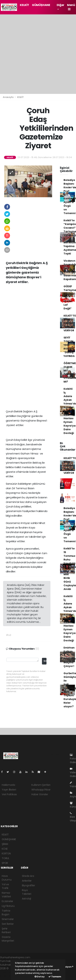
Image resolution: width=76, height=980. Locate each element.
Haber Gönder (40, 794)
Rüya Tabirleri (27, 892)
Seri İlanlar (8, 924)
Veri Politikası (9, 794)
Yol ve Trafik (5, 886)
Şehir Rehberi (6, 930)
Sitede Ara (28, 876)
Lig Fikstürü (8, 906)
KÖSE (5, 849)
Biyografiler (29, 885)
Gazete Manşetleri (8, 939)
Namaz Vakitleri (6, 895)
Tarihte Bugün (6, 913)
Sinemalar (8, 919)
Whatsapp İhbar (41, 790)
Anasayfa (8, 97)
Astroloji (27, 899)
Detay (40, 977)
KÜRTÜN (6, 853)
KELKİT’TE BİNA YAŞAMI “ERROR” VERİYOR (70, 323)
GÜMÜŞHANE (41, 5)
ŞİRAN (5, 844)
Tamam (55, 977)
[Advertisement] (38, 54)
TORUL (6, 858)
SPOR (5, 863)
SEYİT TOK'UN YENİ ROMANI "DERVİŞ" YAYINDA (69, 347)
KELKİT (24, 5)
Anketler (27, 881)
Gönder (45, 661)
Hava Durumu (7, 878)
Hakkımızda (8, 785)
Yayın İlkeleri (9, 790)
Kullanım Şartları (41, 785)
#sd (8, 635)
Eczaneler (7, 901)
